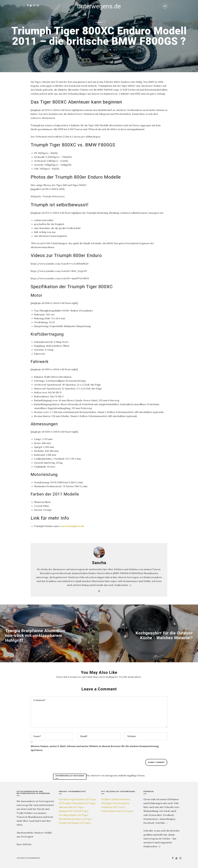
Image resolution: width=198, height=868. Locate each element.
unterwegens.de (99, 6)
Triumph (99, 22)
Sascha (87, 50)
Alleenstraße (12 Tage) (71, 807)
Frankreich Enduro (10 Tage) (75, 823)
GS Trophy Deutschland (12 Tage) (77, 803)
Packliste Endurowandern (116, 799)
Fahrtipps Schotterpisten (115, 803)
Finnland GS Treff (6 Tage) (73, 811)
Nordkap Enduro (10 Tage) (74, 815)
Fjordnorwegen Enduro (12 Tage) (77, 799)
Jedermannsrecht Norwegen (117, 811)
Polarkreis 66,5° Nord (113, 807)
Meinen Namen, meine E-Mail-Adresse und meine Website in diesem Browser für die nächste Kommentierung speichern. (95, 748)
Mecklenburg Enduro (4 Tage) (75, 819)
